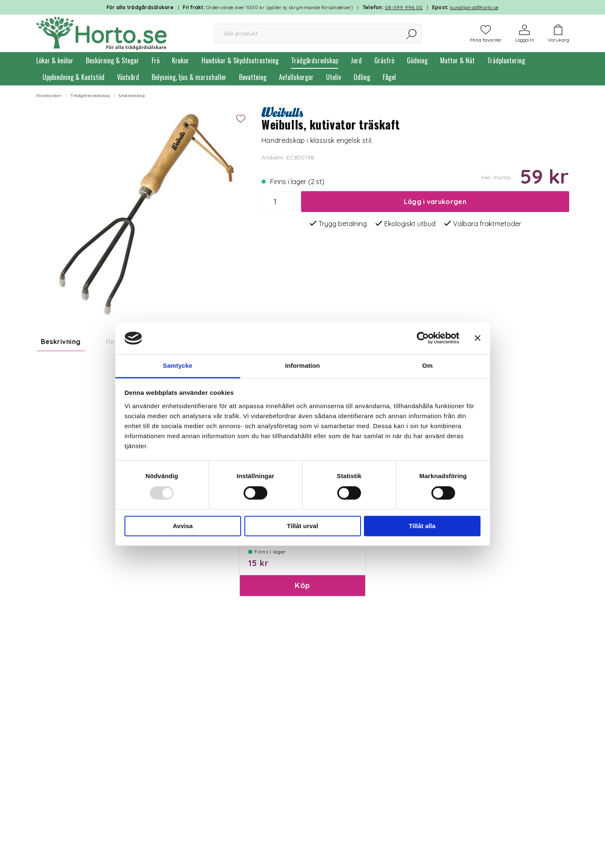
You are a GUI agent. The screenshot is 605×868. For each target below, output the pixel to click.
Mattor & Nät (457, 60)
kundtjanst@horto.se (474, 7)
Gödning (417, 60)
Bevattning (253, 77)
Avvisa (183, 526)
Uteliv (334, 77)
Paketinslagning (271, 593)
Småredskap (132, 96)
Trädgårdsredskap (315, 60)
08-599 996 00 (404, 7)
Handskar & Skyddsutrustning (240, 60)
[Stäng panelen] (478, 338)
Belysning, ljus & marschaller (189, 77)
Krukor (181, 60)
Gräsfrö (384, 60)
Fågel (389, 77)
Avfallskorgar (296, 77)
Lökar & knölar (55, 60)
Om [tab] (427, 365)
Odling (362, 77)
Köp (302, 649)
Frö (156, 60)
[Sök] (412, 34)
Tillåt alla (422, 526)
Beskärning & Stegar (112, 60)
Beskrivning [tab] (61, 342)
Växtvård (128, 77)
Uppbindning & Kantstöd (73, 77)
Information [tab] (303, 365)
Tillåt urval (302, 526)
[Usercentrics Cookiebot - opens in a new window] (423, 338)
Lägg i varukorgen (435, 202)
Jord (356, 60)
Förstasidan (49, 96)
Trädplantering (506, 60)
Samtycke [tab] (178, 365)
